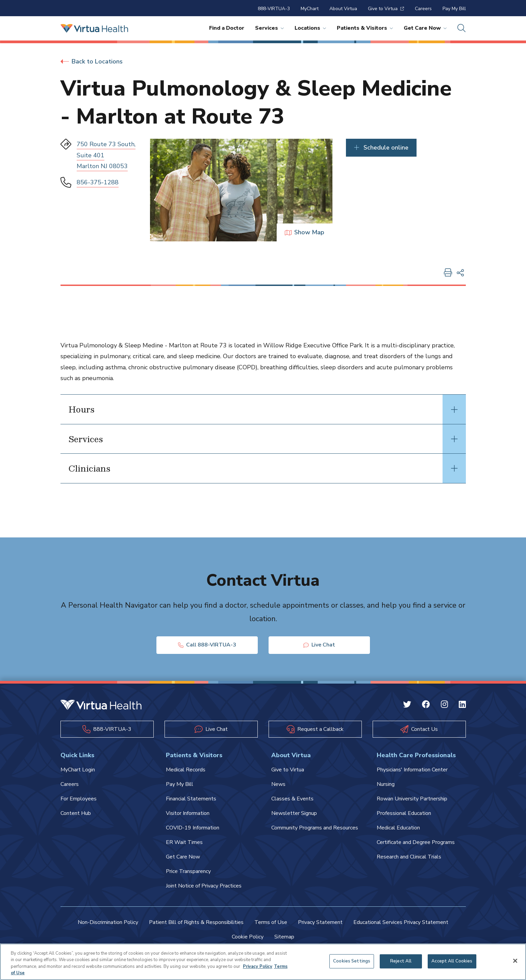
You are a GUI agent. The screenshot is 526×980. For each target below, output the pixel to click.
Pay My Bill (454, 9)
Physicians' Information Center (412, 770)
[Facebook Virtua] (426, 705)
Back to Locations (92, 61)
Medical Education (398, 828)
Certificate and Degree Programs (416, 842)
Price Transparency (188, 871)
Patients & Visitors (365, 28)
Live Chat (319, 645)
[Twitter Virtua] (407, 705)
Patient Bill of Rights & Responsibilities (196, 922)
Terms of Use (271, 922)
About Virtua (343, 9)
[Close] (515, 961)
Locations (310, 28)
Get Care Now (425, 28)
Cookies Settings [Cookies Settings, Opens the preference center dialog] (352, 961)
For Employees (79, 799)
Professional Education (404, 813)
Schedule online (381, 148)
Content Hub (76, 813)
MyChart (310, 9)
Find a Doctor (227, 28)
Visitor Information (188, 813)
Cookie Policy (248, 937)
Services (269, 28)
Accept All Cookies (452, 961)
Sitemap (284, 937)
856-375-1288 (98, 182)
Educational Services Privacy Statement (401, 922)
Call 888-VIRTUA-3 (207, 645)
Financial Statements (191, 799)
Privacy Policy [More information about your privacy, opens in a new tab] (258, 967)
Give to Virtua (386, 9)
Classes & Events (292, 799)
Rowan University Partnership (412, 799)
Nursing (386, 784)
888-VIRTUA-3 (274, 9)
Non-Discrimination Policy (108, 922)
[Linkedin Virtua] (462, 705)
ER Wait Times (184, 842)
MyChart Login (78, 770)
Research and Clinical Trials (409, 857)
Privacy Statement (320, 922)
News (278, 784)
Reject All (401, 961)
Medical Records (186, 770)
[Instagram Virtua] (444, 705)
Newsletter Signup (294, 813)
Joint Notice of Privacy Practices (204, 886)
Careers (423, 9)
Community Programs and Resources (315, 828)
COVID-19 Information (193, 828)
